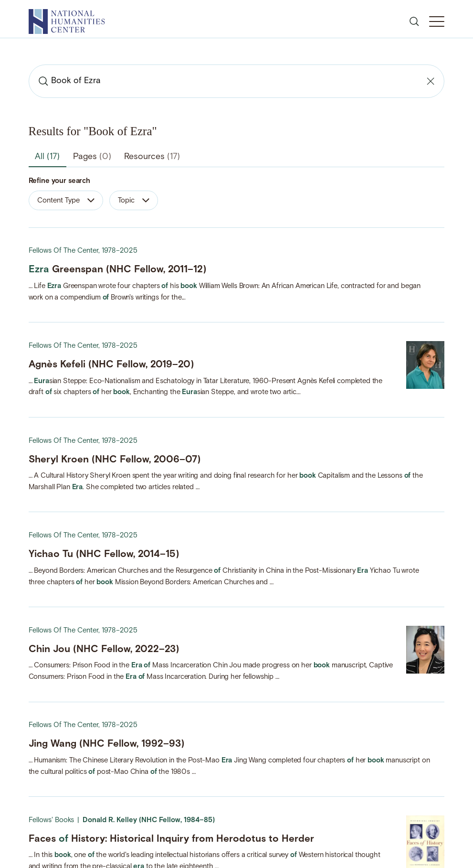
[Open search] (414, 21)
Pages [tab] (92, 157)
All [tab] (47, 157)
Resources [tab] (152, 157)
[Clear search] (431, 81)
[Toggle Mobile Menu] (437, 21)
